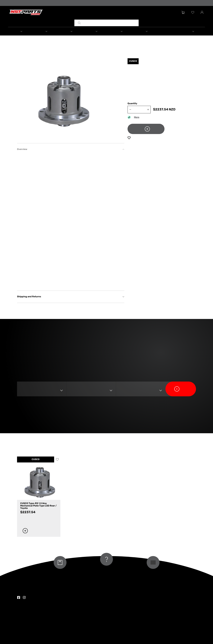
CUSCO (36, 459)
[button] (21, 31)
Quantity (132, 104)
